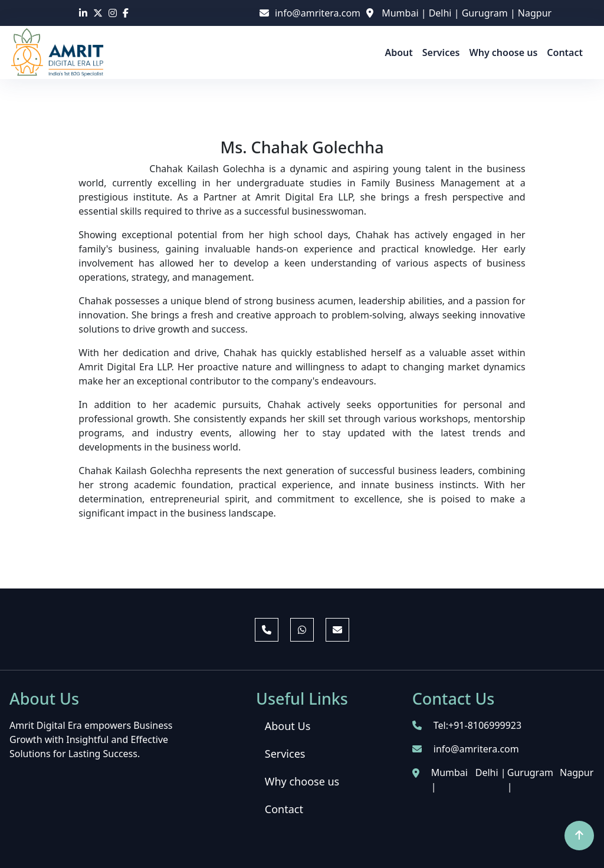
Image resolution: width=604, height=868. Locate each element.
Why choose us (503, 52)
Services (441, 52)
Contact (565, 52)
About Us (288, 726)
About (398, 52)
